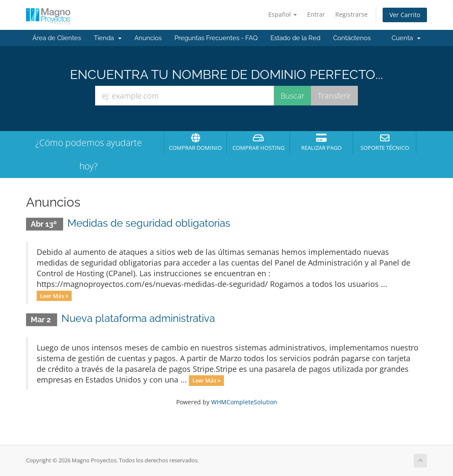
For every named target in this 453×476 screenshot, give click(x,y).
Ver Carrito (405, 15)
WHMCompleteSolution (244, 402)
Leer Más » (54, 295)
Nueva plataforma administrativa (138, 318)
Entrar (316, 14)
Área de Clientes (57, 38)
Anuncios (148, 38)
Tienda (108, 38)
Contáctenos (352, 38)
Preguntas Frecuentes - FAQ (216, 38)
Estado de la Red (295, 38)
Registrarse (351, 14)
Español (283, 14)
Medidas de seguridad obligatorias (149, 223)
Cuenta (406, 38)
